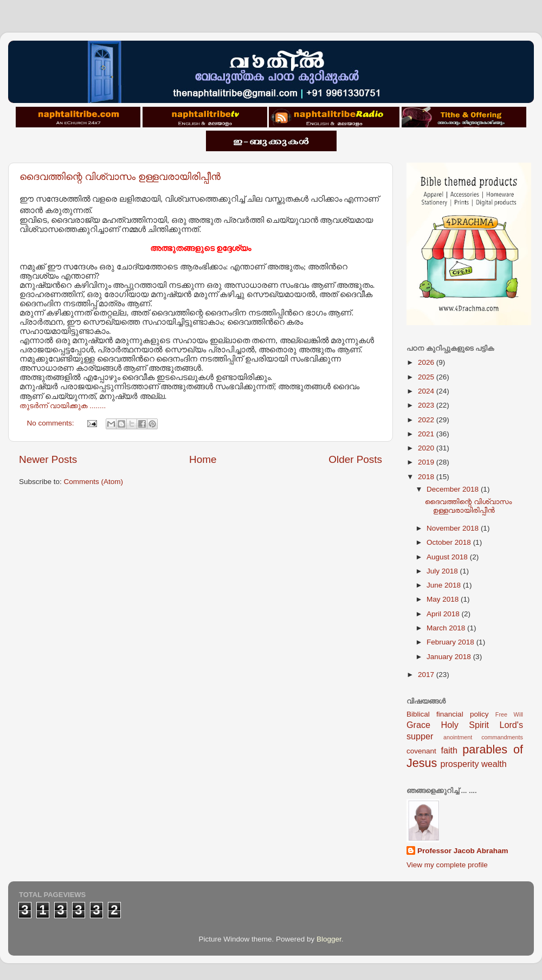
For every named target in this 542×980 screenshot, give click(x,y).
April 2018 (444, 614)
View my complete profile (447, 865)
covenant (421, 751)
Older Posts (355, 459)
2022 (427, 420)
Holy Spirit (465, 725)
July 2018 (443, 571)
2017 (427, 675)
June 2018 (445, 585)
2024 (427, 391)
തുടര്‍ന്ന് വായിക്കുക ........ (63, 406)
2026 (427, 362)
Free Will (509, 714)
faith (449, 750)
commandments (502, 737)
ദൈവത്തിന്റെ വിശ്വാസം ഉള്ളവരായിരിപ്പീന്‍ (120, 177)
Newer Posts (48, 459)
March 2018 (447, 628)
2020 (427, 448)
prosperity (459, 764)
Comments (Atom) (94, 482)
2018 (427, 477)
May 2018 (444, 599)
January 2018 (450, 657)
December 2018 (454, 489)
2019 (427, 462)
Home (203, 459)
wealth (494, 764)
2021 (427, 434)
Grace (418, 725)
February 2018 (451, 642)
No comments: (52, 423)
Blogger (329, 939)
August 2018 (448, 557)
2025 (427, 377)
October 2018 (450, 542)
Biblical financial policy (447, 714)
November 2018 (454, 528)
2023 (427, 405)
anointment (458, 737)
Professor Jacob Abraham (463, 851)
